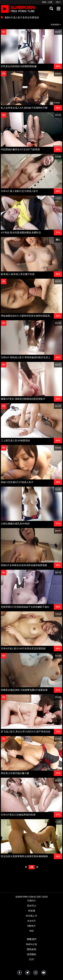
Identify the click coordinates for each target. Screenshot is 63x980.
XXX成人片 (32, 916)
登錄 (44, 2)
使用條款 (32, 954)
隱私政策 (32, 949)
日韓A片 (32, 901)
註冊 (50, 2)
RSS (32, 931)
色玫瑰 (32, 911)
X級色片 (32, 926)
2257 (32, 959)
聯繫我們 (32, 939)
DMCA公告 (32, 944)
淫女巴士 (32, 906)
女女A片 (32, 921)
